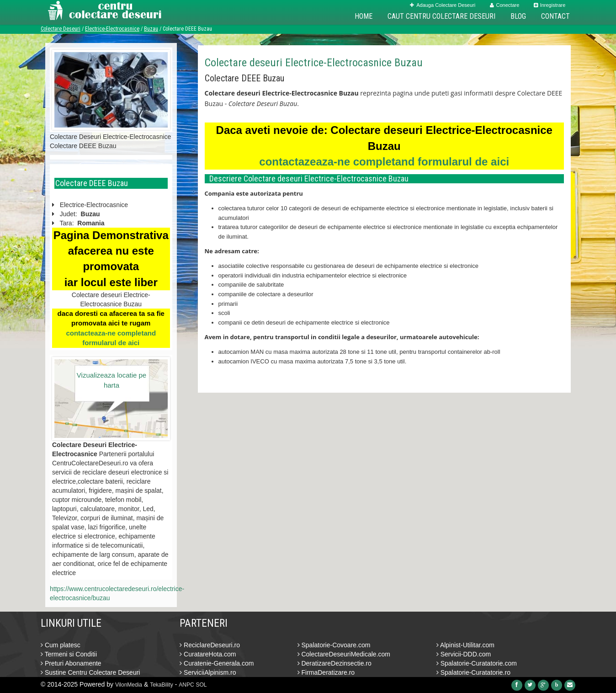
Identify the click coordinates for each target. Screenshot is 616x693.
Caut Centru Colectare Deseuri (441, 16)
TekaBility (162, 685)
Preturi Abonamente (71, 663)
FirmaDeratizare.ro (326, 672)
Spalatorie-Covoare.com (334, 645)
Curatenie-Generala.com (217, 663)
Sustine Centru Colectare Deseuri (90, 672)
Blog (518, 16)
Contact (555, 16)
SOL (202, 685)
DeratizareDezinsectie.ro (335, 663)
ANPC (186, 685)
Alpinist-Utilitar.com (465, 645)
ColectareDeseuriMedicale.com (344, 654)
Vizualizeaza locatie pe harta (112, 380)
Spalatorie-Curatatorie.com (477, 663)
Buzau (151, 29)
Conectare (505, 5)
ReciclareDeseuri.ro (210, 645)
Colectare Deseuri (61, 29)
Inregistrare (550, 5)
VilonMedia (129, 685)
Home (364, 16)
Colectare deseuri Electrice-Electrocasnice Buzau (314, 63)
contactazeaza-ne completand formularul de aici (384, 162)
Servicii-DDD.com (464, 654)
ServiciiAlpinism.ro (208, 672)
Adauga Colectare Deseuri (443, 5)
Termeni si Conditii (69, 654)
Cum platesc (61, 645)
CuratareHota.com (208, 654)
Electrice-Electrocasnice (112, 29)
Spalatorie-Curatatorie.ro (473, 672)
